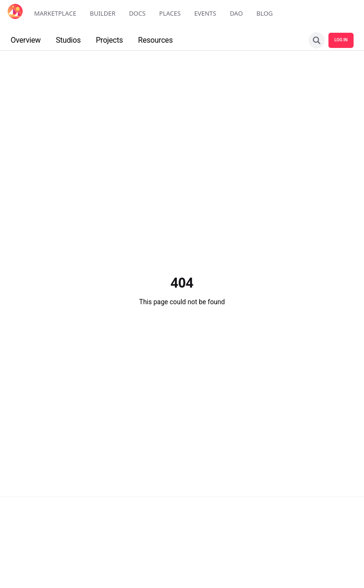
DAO (236, 13)
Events (205, 13)
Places (170, 13)
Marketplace (55, 13)
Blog (265, 13)
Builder (103, 13)
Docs (137, 13)
